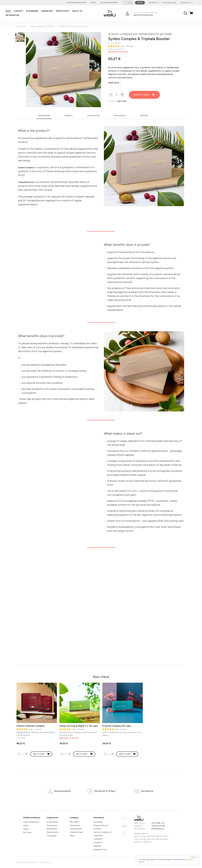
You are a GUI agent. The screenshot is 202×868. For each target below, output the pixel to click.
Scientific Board (76, 832)
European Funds (100, 850)
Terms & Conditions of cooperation (102, 834)
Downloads (98, 822)
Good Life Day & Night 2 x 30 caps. (79, 726)
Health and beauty (32, 818)
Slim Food (27, 832)
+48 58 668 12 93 (158, 823)
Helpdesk (97, 846)
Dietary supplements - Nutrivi (42, 26)
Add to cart (144, 95)
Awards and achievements (76, 827)
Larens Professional (31, 822)
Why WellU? (75, 822)
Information (99, 818)
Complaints (98, 839)
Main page (21, 26)
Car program (52, 836)
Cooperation (52, 818)
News (72, 836)
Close (195, 857)
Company (74, 818)
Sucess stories (52, 822)
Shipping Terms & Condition (101, 827)
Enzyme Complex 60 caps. (117, 726)
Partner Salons (52, 832)
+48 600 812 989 (158, 826)
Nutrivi (26, 829)
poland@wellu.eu (158, 829)
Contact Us (98, 842)
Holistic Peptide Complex (31, 726)
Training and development (52, 827)
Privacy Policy (46, 862)
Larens (26, 825)
